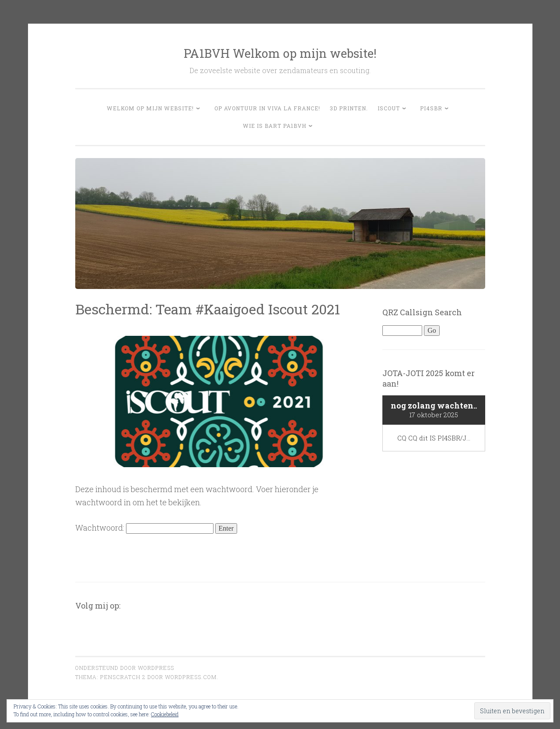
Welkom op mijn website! (150, 108)
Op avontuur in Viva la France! (267, 108)
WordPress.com (191, 677)
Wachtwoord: (144, 528)
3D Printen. (349, 108)
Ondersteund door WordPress (125, 668)
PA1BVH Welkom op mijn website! (280, 53)
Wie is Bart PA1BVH (275, 126)
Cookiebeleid (165, 714)
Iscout (389, 108)
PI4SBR (431, 108)
